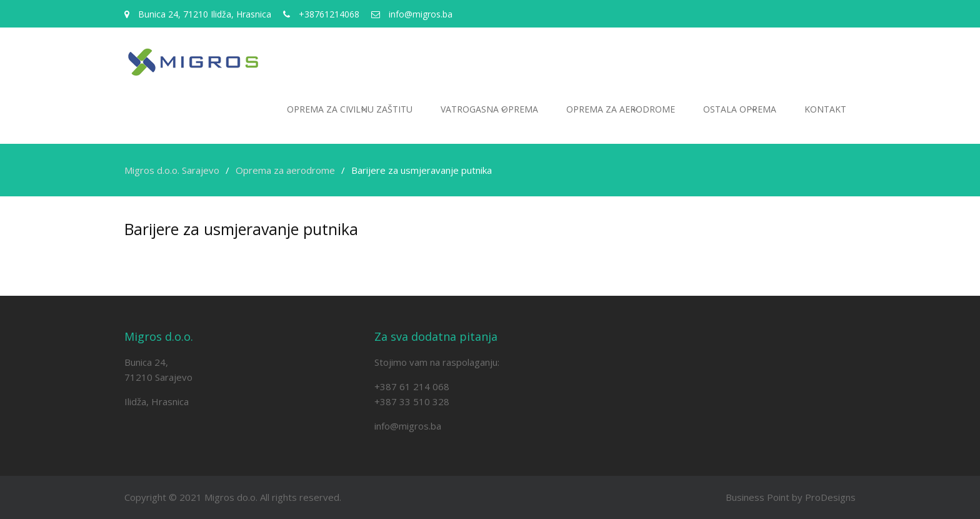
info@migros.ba (408, 426)
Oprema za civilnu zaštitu (350, 109)
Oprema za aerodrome (621, 109)
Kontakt (825, 109)
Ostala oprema (740, 109)
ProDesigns (830, 497)
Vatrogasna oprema (489, 109)
